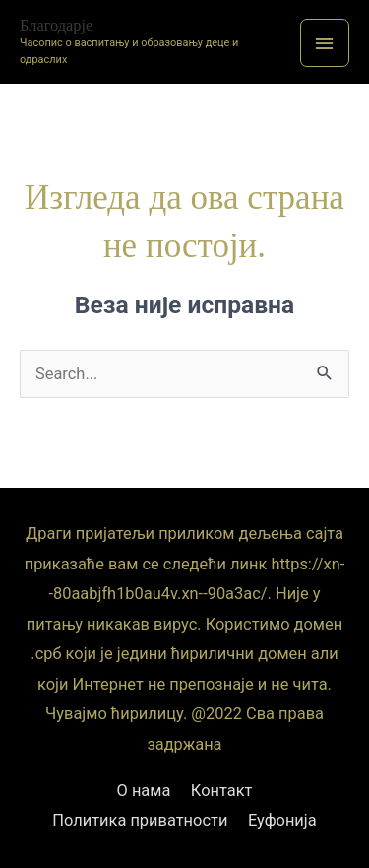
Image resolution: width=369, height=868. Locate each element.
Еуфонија (282, 820)
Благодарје (56, 25)
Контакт (222, 791)
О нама (144, 791)
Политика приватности (140, 820)
